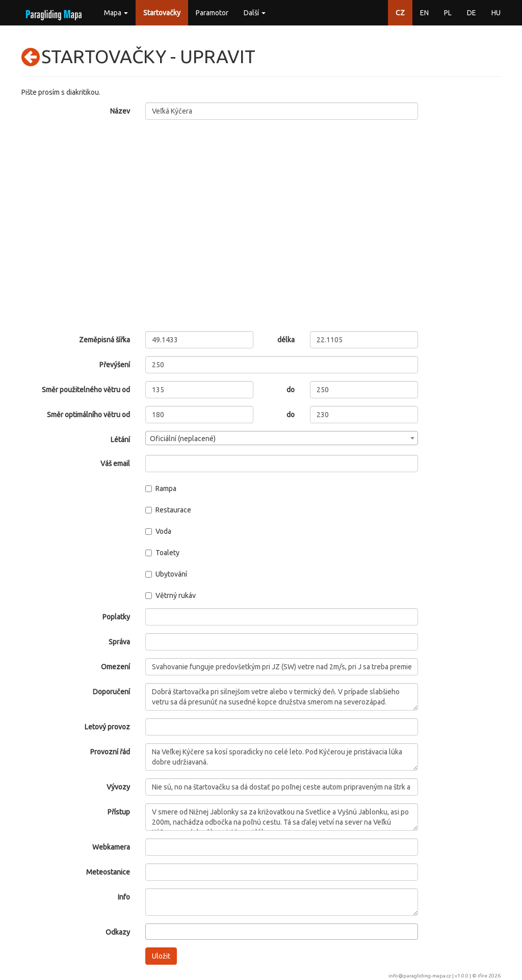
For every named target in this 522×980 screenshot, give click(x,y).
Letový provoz (107, 727)
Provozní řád (110, 752)
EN (424, 13)
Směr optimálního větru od (88, 415)
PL (448, 13)
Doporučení (111, 692)
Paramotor (212, 13)
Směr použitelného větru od (86, 390)
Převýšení (115, 365)
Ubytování (166, 574)
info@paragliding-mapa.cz (420, 976)
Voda (158, 531)
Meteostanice (108, 872)
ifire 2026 (489, 976)
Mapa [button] (116, 13)
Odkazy (118, 932)
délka (286, 340)
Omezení (115, 667)
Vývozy (118, 787)
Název (120, 111)
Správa (119, 642)
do (291, 390)
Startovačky (162, 13)
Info (124, 897)
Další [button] (255, 13)
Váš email (115, 464)
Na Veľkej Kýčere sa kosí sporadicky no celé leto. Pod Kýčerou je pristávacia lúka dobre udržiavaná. (282, 757)
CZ (400, 13)
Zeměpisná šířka (105, 340)
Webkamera (111, 847)
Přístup (119, 812)
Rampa (161, 488)
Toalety (162, 553)
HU (496, 13)
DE (472, 13)
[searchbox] (151, 931)
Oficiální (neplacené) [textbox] (183, 439)
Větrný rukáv (171, 595)
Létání (120, 440)
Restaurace (168, 510)
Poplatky (116, 617)
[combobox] (282, 438)
